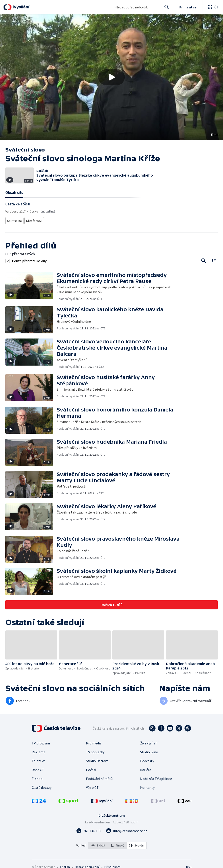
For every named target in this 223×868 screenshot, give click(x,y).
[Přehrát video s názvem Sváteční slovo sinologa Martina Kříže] (111, 77)
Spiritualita (15, 220)
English (65, 866)
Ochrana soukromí (87, 866)
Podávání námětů (99, 777)
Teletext (38, 760)
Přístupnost (112, 866)
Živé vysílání (149, 742)
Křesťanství (34, 220)
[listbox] (118, 844)
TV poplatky (95, 751)
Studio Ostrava (97, 760)
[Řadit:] (214, 259)
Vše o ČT (92, 786)
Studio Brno (149, 751)
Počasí (91, 768)
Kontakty (147, 786)
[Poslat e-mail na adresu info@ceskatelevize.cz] (126, 829)
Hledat (165, 9)
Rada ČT (38, 768)
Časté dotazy (42, 786)
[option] (98, 844)
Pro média (94, 742)
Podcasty (147, 760)
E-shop (37, 777)
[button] (111, 77)
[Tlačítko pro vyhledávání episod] (204, 259)
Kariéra (146, 768)
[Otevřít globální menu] (213, 7)
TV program (41, 742)
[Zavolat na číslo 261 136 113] (88, 829)
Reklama (38, 751)
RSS (189, 866)
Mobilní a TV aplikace (156, 777)
